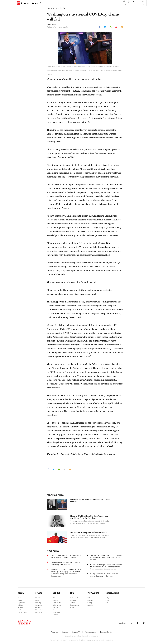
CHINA (21, 593)
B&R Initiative (40, 610)
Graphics (90, 600)
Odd (19, 610)
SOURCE (39, 593)
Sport (107, 603)
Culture (72, 603)
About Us (54, 632)
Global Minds (57, 603)
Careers (65, 632)
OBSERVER (60, 8)
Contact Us (76, 632)
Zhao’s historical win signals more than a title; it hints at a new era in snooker (66, 556)
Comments (39, 605)
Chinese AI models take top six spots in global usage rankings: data (65, 563)
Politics (20, 598)
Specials (90, 605)
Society (20, 600)
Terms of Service (106, 632)
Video (89, 598)
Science (20, 607)
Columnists (56, 612)
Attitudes (73, 600)
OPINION (51, 8)
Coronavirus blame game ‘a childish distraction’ (90, 532)
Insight (38, 600)
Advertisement (90, 632)
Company (38, 607)
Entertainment (74, 605)
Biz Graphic (39, 612)
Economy (38, 603)
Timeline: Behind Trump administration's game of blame (90, 501)
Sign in (144, 3)
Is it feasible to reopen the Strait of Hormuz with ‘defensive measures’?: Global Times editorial (106, 557)
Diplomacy (21, 603)
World (107, 600)
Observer (56, 600)
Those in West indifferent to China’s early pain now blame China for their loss (89, 517)
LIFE (72, 593)
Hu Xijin (52, 25)
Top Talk (55, 607)
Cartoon (55, 615)
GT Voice (38, 598)
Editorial (55, 598)
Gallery (90, 603)
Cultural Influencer (76, 598)
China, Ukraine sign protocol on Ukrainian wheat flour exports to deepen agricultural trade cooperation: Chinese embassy (106, 567)
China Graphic (22, 612)
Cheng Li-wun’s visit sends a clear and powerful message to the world (104, 575)
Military (21, 605)
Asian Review (57, 605)
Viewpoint (56, 610)
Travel (72, 607)
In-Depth (108, 598)
